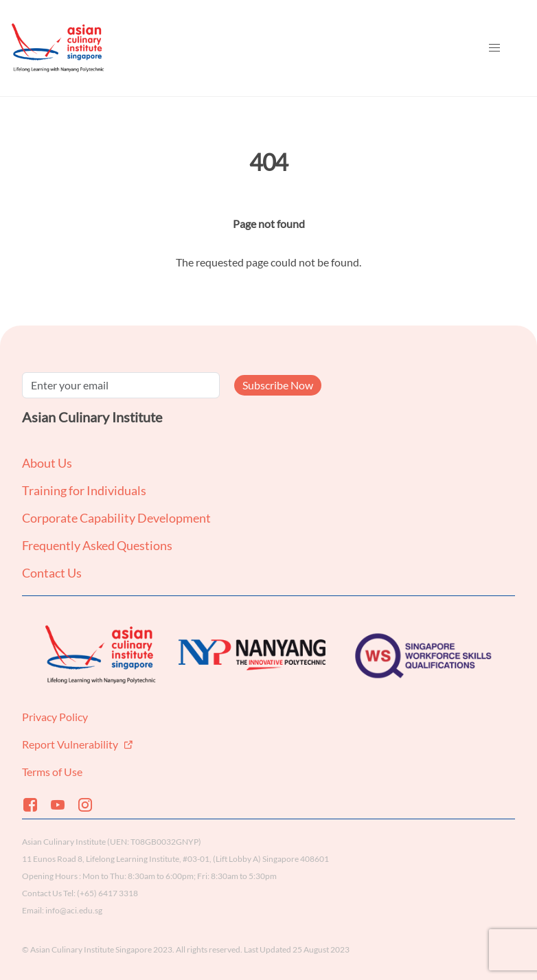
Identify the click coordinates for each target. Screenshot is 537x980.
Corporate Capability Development (116, 518)
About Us (47, 463)
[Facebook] (36, 805)
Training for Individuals (84, 490)
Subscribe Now (278, 385)
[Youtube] (63, 805)
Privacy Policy (55, 717)
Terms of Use (52, 772)
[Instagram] (91, 805)
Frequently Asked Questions (97, 545)
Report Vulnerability (71, 744)
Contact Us (52, 573)
